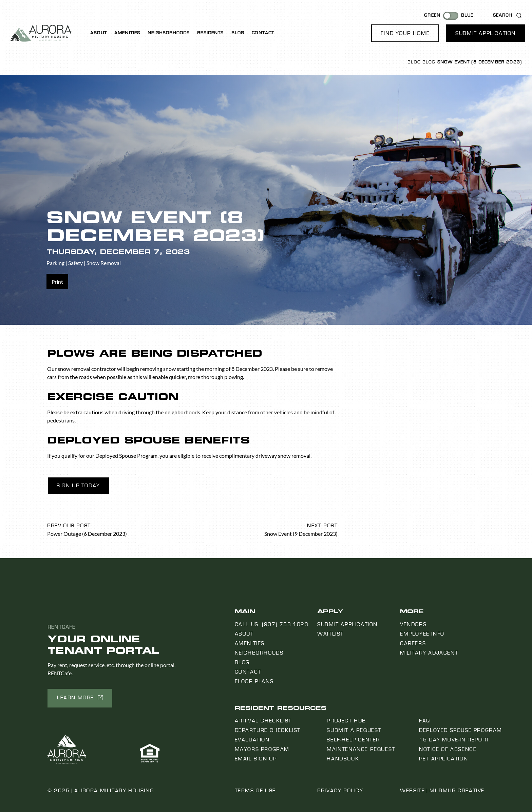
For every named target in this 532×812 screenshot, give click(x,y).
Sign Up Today (78, 486)
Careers (413, 643)
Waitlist (330, 634)
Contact (263, 33)
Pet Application (443, 759)
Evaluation (252, 740)
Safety (75, 263)
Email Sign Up (256, 759)
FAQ (425, 721)
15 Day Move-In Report (454, 740)
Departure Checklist (268, 730)
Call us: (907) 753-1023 (272, 624)
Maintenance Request (361, 749)
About (99, 33)
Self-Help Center (353, 740)
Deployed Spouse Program (461, 730)
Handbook (343, 759)
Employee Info (422, 634)
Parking (55, 263)
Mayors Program (262, 749)
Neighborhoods (169, 33)
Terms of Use (255, 791)
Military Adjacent (429, 653)
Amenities (127, 33)
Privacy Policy (340, 791)
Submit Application (347, 624)
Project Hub (346, 721)
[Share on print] (57, 281)
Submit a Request (354, 730)
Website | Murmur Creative (442, 791)
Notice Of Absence (448, 749)
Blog (238, 33)
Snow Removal (104, 263)
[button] (405, 33)
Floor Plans (254, 681)
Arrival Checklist (263, 721)
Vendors (413, 624)
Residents (210, 33)
